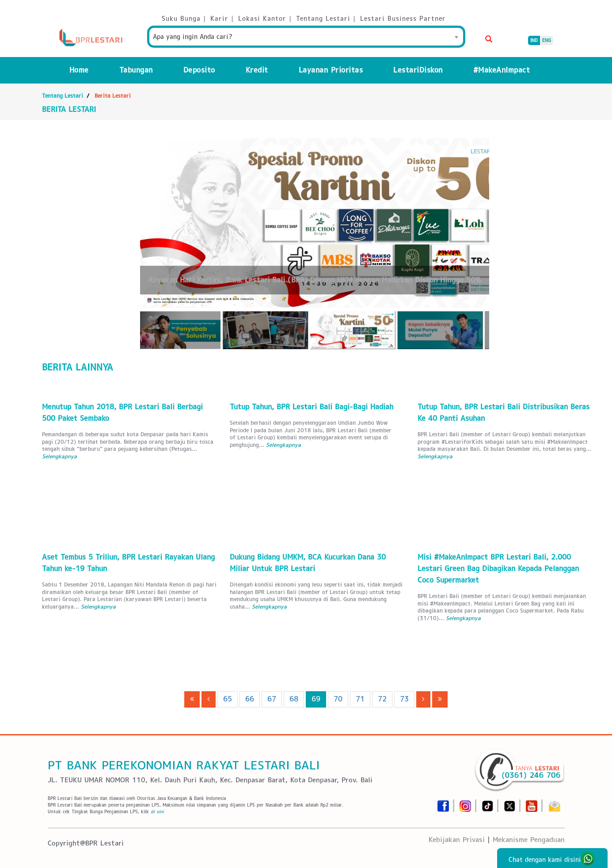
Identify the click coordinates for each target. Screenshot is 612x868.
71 (360, 699)
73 (404, 699)
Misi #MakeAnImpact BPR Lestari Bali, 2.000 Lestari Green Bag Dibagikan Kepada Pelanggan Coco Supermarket (498, 569)
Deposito (199, 70)
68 (294, 699)
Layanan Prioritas (331, 70)
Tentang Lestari (63, 96)
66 (250, 699)
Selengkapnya (59, 456)
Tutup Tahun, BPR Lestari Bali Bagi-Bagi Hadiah (312, 407)
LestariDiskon (418, 70)
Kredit (257, 70)
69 (316, 699)
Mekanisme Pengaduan (529, 839)
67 (272, 699)
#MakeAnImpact (502, 70)
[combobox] (306, 37)
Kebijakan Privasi (457, 839)
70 (338, 699)
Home (79, 70)
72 (382, 699)
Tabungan (136, 70)
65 (228, 699)
